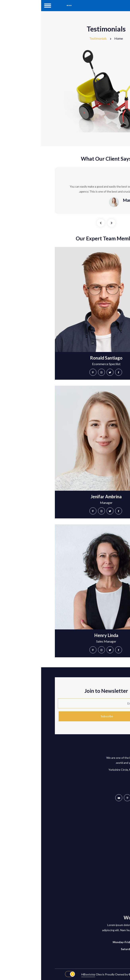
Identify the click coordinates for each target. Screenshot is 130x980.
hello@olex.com (101, 786)
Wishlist (111, 845)
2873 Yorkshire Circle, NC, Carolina (89, 770)
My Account (109, 817)
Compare (111, 838)
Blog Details (109, 885)
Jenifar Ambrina (65, 497)
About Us (110, 878)
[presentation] (60, 223)
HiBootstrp (47, 974)
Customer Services (104, 831)
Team (113, 906)
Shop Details (108, 892)
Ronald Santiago (65, 358)
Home (77, 38)
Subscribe (66, 716)
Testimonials (57, 38)
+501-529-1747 (100, 778)
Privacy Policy (108, 853)
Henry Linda (65, 635)
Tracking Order (107, 824)
